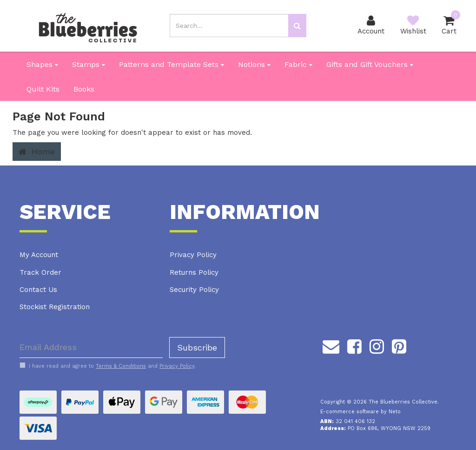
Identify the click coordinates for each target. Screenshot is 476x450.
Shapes (42, 64)
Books (84, 89)
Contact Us (38, 290)
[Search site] (297, 26)
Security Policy (194, 290)
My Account (39, 255)
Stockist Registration (55, 307)
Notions (254, 64)
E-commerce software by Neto (360, 412)
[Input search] (229, 26)
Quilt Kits (43, 89)
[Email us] (331, 345)
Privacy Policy (193, 255)
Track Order (40, 272)
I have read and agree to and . (108, 366)
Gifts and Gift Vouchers (370, 64)
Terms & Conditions (121, 366)
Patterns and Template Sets (172, 64)
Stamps (89, 64)
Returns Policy (194, 272)
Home (37, 152)
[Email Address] (91, 347)
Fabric (298, 64)
